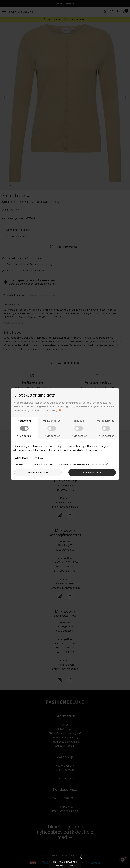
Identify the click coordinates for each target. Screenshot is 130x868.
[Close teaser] (82, 859)
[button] (65, 864)
